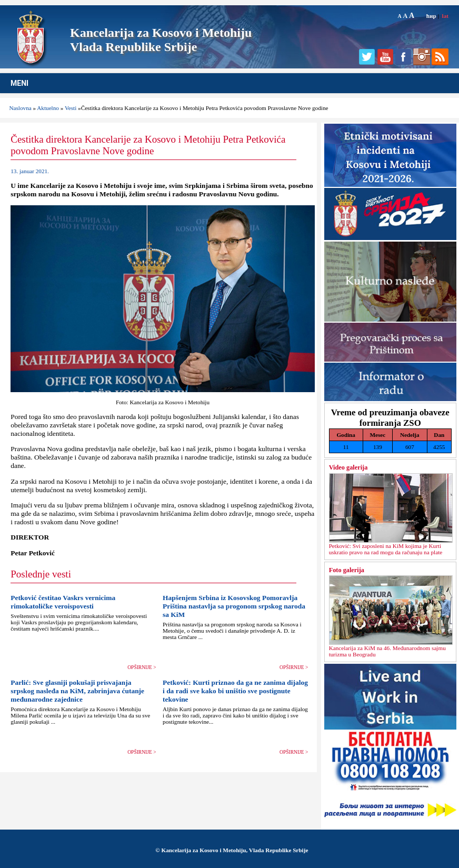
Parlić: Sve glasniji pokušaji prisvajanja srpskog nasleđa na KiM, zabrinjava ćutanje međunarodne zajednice (77, 691)
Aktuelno (48, 108)
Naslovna (20, 108)
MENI (19, 83)
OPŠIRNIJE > (142, 667)
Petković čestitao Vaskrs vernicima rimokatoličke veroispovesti (63, 602)
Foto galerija (347, 570)
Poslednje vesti (41, 574)
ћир (431, 16)
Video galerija (348, 467)
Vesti (71, 108)
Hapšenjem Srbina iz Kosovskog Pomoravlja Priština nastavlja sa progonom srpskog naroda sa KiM (234, 606)
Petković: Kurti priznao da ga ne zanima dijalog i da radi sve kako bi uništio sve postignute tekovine (235, 691)
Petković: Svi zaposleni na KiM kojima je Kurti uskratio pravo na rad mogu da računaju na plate (386, 549)
